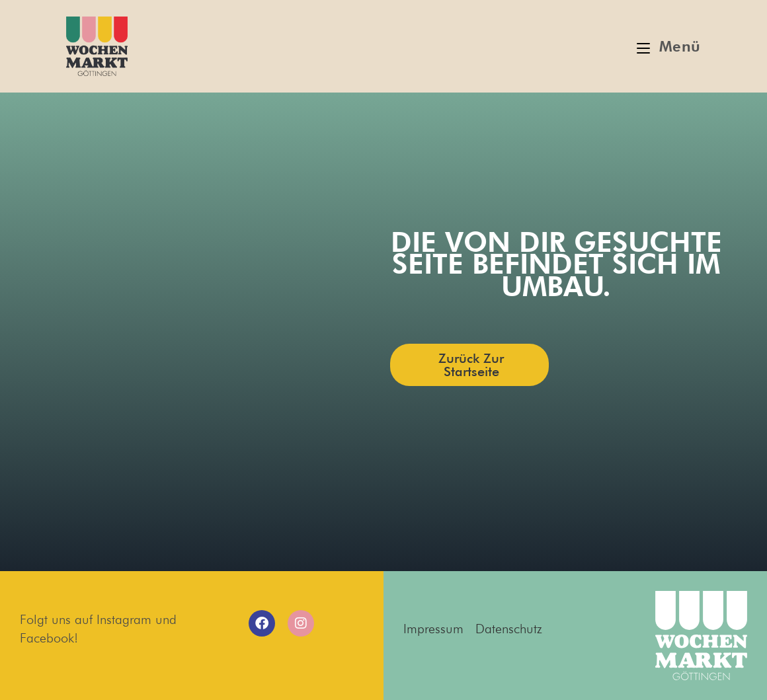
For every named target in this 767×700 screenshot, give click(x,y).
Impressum (433, 629)
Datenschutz (509, 629)
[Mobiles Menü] (669, 46)
